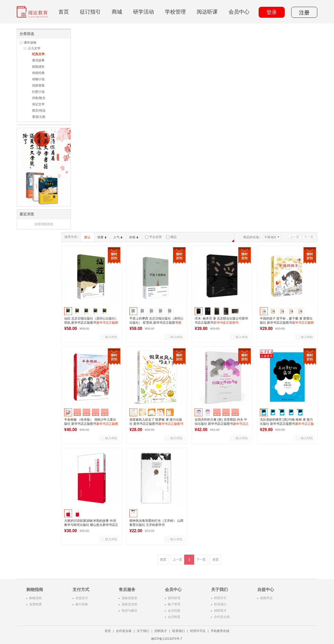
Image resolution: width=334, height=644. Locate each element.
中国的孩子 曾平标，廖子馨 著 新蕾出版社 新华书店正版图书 (287, 323)
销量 (102, 237)
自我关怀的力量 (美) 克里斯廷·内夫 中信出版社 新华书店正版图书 (222, 424)
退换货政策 (129, 598)
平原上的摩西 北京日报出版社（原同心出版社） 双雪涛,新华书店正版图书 (156, 323)
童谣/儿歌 (39, 117)
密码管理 (174, 598)
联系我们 (220, 604)
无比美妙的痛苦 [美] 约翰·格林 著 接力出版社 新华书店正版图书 (287, 424)
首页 (64, 12)
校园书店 (266, 598)
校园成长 (38, 67)
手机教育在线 (220, 631)
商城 (117, 12)
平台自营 (153, 237)
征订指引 (90, 12)
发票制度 (35, 604)
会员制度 (174, 617)
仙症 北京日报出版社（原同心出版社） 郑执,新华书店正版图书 (91, 323)
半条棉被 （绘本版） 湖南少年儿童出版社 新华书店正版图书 (91, 424)
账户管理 (174, 604)
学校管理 (175, 12)
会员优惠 (174, 611)
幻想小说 (38, 92)
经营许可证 (198, 631)
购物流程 (35, 598)
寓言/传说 (39, 111)
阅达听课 (207, 12)
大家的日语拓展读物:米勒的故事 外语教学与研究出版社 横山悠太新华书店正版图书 (91, 525)
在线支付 (82, 598)
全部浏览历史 (44, 224)
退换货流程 (129, 604)
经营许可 (220, 598)
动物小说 (38, 79)
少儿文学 (34, 48)
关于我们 (143, 631)
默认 (87, 237)
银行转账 (82, 604)
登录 (272, 12)
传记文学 (38, 104)
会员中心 (239, 12)
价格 (134, 237)
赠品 (171, 237)
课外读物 (30, 43)
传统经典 (38, 73)
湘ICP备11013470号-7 (167, 639)
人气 (118, 237)
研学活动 (144, 12)
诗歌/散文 (39, 98)
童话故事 (38, 60)
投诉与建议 (129, 611)
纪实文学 (38, 54)
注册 (304, 13)
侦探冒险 (38, 85)
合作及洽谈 (222, 617)
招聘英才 (220, 611)
